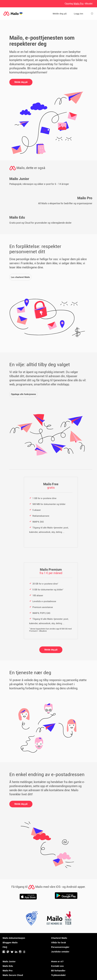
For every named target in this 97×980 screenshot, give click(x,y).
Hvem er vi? (57, 961)
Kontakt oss (57, 966)
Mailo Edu (8, 966)
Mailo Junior (9, 961)
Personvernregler (60, 947)
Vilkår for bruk (59, 942)
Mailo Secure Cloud (13, 975)
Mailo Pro (8, 971)
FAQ (5, 947)
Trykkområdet (58, 975)
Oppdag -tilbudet (79, 4)
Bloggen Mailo (10, 942)
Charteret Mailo (59, 938)
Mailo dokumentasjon (14, 938)
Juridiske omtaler (60, 952)
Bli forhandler (58, 971)
